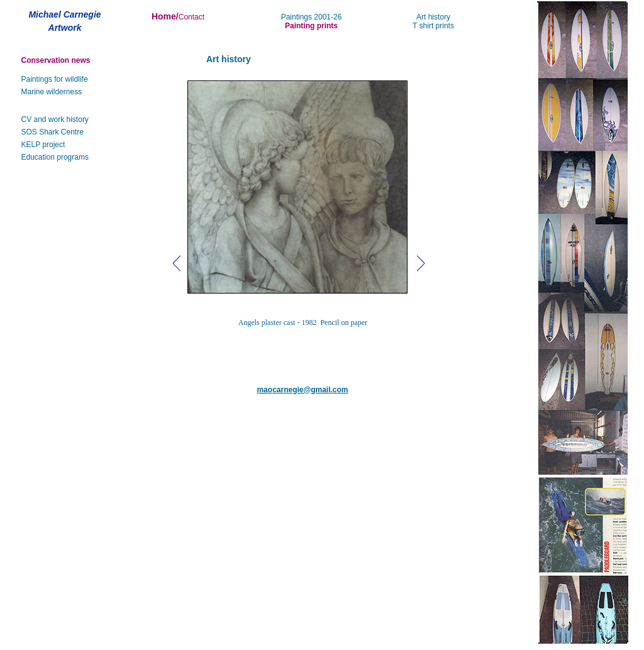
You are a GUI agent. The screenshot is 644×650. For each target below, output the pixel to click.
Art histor (431, 17)
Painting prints (311, 26)
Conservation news (56, 60)
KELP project (43, 145)
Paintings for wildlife (55, 79)
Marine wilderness (52, 92)
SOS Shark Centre (53, 132)
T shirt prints (433, 26)
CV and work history (55, 119)
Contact (192, 17)
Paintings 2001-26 (312, 17)
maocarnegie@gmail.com (302, 390)
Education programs (55, 157)
